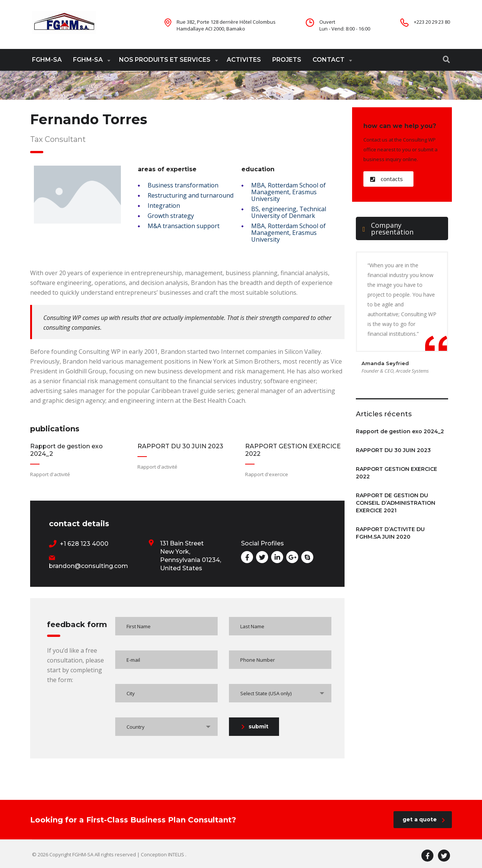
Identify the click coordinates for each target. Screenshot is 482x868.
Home (39, 87)
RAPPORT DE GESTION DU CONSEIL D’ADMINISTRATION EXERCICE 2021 (396, 503)
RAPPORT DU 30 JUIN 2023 (180, 446)
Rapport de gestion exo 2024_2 (400, 431)
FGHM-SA (47, 60)
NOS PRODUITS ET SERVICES (165, 60)
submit (255, 726)
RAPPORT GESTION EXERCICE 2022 (397, 473)
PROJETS (287, 60)
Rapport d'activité (50, 474)
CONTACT (329, 60)
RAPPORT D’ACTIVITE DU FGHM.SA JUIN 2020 (390, 533)
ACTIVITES (244, 60)
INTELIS (177, 854)
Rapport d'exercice (267, 474)
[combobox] (280, 693)
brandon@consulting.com (88, 566)
